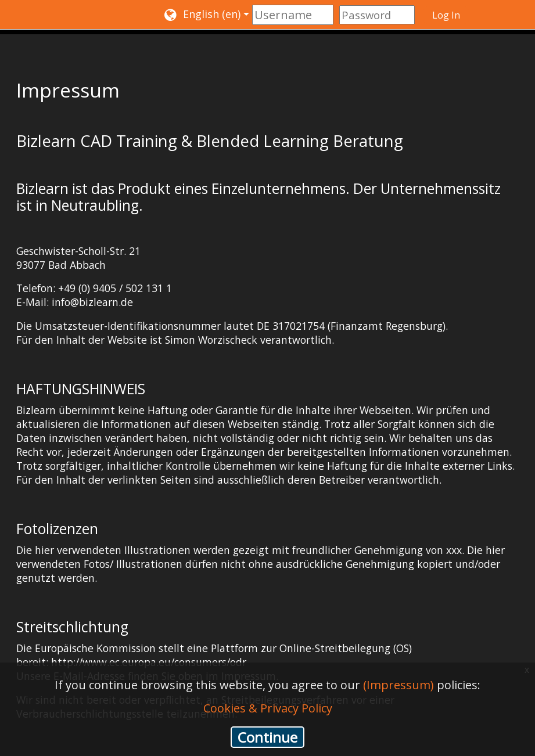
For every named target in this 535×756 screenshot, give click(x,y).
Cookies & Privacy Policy (268, 708)
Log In (446, 15)
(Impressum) (398, 685)
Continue (267, 737)
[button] (207, 15)
